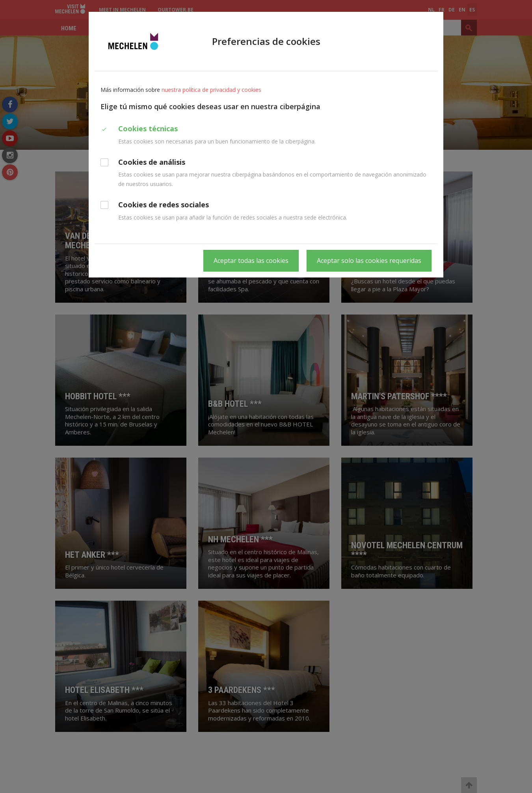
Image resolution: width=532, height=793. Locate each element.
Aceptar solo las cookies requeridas (369, 261)
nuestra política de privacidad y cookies (211, 90)
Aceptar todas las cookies (251, 261)
